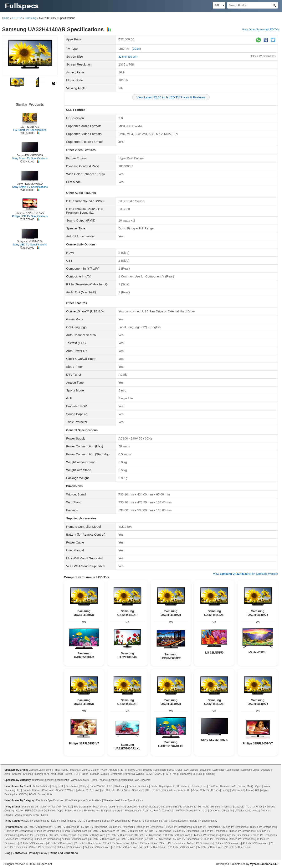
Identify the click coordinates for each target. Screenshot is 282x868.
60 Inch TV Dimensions (122, 827)
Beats (154, 786)
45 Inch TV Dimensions (153, 847)
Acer (145, 811)
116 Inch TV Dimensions (235, 835)
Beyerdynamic (167, 786)
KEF (122, 770)
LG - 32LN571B (30, 127)
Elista (256, 770)
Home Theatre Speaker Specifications (112, 780)
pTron (173, 774)
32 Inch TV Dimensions (263, 56)
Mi (194, 774)
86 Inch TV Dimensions (75, 831)
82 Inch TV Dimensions (102, 831)
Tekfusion (143, 786)
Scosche (148, 770)
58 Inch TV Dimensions (242, 831)
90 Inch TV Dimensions (238, 847)
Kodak (20, 811)
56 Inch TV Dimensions (186, 831)
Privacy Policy (38, 853)
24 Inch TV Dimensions (75, 839)
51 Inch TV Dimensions (32, 843)
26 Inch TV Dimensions (116, 843)
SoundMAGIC (97, 786)
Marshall (75, 770)
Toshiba (67, 807)
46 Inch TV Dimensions (102, 839)
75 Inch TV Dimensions (19, 839)
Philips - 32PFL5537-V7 (30, 213)
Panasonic (48, 790)
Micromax (86, 807)
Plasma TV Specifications (146, 821)
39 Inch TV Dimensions (172, 843)
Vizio (104, 770)
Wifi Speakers (143, 780)
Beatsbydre (116, 774)
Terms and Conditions (63, 853)
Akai (37, 815)
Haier (96, 807)
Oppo (258, 786)
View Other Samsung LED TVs (261, 29)
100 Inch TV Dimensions (18, 831)
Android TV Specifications (203, 821)
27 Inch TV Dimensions (264, 835)
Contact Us (20, 853)
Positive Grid (134, 770)
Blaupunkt (206, 770)
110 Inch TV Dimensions (182, 847)
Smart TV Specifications (117, 821)
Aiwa (7, 774)
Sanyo (51, 811)
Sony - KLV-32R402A (30, 241)
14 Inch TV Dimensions (200, 843)
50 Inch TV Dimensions (228, 843)
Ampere (113, 770)
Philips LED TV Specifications (30, 216)
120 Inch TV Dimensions (206, 827)
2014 (136, 49)
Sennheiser (233, 770)
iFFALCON (31, 811)
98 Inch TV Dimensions (130, 831)
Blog (7, 853)
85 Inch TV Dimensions (235, 827)
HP (189, 790)
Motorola (239, 807)
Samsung (30, 18)
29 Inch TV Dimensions (242, 839)
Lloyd (112, 807)
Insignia (119, 811)
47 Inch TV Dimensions (158, 839)
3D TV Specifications (90, 821)
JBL (178, 770)
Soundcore (160, 770)
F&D (185, 770)
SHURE (111, 790)
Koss (204, 786)
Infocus (143, 807)
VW (237, 811)
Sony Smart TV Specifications (30, 158)
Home (6, 18)
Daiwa (69, 811)
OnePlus (213, 786)
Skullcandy (185, 774)
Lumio (45, 815)
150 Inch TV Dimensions (92, 835)
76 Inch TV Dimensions (120, 835)
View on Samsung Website (245, 574)
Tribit (57, 770)
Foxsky (38, 774)
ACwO (159, 774)
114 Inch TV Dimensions (206, 835)
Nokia (267, 786)
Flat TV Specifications (175, 821)
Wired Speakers (80, 780)
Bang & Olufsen (91, 770)
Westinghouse (133, 811)
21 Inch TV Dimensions (214, 839)
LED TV (17, 18)
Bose (171, 770)
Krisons (27, 774)
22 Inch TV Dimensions (47, 839)
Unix (200, 774)
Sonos (49, 770)
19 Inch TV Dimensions (125, 847)
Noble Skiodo (175, 807)
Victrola (194, 770)
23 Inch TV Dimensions (88, 843)
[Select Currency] (219, 5)
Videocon (132, 807)
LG (166, 774)
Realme (224, 786)
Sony (65, 770)
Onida (162, 807)
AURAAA (155, 811)
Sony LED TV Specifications (30, 245)
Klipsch (195, 786)
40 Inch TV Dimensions (150, 827)
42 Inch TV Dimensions (130, 839)
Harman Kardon (31, 790)
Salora (153, 807)
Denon (132, 786)
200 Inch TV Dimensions (38, 827)
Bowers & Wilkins (134, 774)
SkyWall (180, 811)
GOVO (149, 774)
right (54, 83)
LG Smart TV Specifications (30, 130)
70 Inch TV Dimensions (66, 827)
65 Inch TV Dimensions (94, 827)
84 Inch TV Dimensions (97, 847)
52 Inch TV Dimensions (158, 831)
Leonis (18, 815)
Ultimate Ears (36, 770)
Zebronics (219, 770)
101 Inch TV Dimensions (177, 835)
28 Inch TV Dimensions (144, 843)
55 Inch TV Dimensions (186, 839)
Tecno (241, 786)
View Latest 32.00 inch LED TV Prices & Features (171, 97)
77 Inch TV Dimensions (47, 831)
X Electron (227, 811)
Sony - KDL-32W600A (30, 155)
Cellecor (16, 774)
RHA (89, 790)
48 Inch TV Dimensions (256, 843)
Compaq (246, 770)
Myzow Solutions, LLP (264, 864)
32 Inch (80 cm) (128, 57)
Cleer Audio (124, 790)
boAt (46, 774)
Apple (104, 774)
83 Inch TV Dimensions (214, 831)
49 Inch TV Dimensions (42, 847)
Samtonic (246, 811)
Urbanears (183, 786)
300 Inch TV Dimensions (63, 835)
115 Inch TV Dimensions (33, 835)
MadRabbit (57, 774)
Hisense (95, 774)
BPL (76, 807)
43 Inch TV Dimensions (60, 843)
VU (59, 807)
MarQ (250, 786)
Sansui (121, 807)
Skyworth (89, 811)
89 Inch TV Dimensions (148, 835)
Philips (84, 774)
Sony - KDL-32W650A (30, 184)
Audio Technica (41, 786)
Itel (97, 811)
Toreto (68, 774)
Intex (104, 807)
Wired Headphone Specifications (83, 800)
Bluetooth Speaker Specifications (51, 780)
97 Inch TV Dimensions (210, 847)
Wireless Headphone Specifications (123, 800)
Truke (96, 790)
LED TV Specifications (37, 821)
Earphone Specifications (49, 800)
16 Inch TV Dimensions (263, 827)
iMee (205, 811)
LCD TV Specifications (64, 821)
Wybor (78, 811)
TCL (76, 774)
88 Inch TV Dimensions (70, 847)
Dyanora (265, 770)
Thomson (227, 807)
